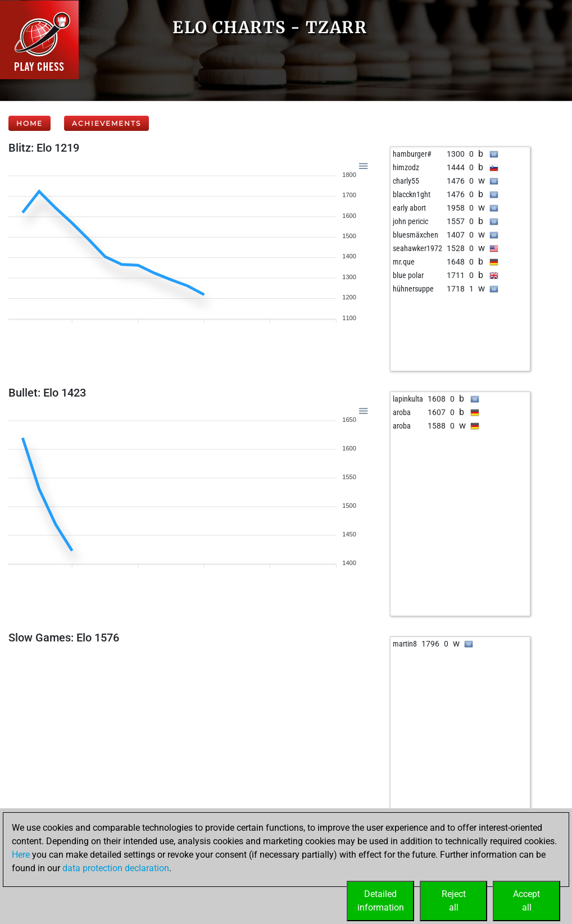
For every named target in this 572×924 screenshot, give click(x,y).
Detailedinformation (381, 901)
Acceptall (526, 901)
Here (21, 855)
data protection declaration (116, 868)
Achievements (106, 123)
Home (29, 123)
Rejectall (454, 901)
